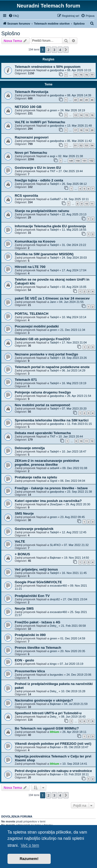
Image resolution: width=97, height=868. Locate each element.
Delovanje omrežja (30, 448)
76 (86, 75)
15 (86, 115)
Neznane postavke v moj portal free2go (46, 354)
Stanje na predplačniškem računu (42, 211)
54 (92, 145)
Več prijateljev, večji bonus (36, 569)
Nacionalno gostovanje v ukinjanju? (44, 700)
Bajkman (55, 558)
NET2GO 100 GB (28, 107)
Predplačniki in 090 (30, 635)
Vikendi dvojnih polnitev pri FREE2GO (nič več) (53, 744)
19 (86, 130)
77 (92, 75)
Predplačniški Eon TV (32, 596)
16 (92, 115)
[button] (66, 50)
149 (71, 161)
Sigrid (54, 481)
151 (84, 161)
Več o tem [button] (30, 845)
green (54, 110)
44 (81, 100)
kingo (53, 664)
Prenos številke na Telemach (38, 648)
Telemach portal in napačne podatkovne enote (52, 367)
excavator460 (58, 586)
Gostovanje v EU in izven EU (38, 168)
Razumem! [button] (29, 859)
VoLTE (20, 541)
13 (76, 115)
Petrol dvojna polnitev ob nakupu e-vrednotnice (53, 771)
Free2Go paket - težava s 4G (38, 622)
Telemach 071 (26, 380)
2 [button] (48, 50)
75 (81, 75)
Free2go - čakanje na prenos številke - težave (51, 488)
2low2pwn (56, 504)
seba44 (55, 468)
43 (76, 100)
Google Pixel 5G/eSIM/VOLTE (38, 582)
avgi (53, 156)
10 (86, 204)
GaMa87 (55, 199)
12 (92, 441)
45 (86, 100)
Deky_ (54, 626)
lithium (55, 732)
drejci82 (55, 599)
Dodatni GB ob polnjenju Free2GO (42, 339)
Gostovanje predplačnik (34, 529)
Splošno (11, 33)
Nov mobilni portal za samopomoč (43, 405)
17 (76, 130)
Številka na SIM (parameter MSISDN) (44, 254)
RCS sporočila (26, 196)
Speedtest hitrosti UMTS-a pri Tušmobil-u (48, 713)
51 (76, 145)
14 (81, 115)
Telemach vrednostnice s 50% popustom (48, 67)
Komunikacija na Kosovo (35, 241)
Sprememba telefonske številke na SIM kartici (52, 420)
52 (81, 145)
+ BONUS (22, 554)
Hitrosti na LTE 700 (30, 267)
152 (91, 161)
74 (76, 75)
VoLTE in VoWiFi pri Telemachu (40, 122)
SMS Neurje (24, 513)
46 (92, 100)
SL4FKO (55, 545)
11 (92, 204)
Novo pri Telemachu (31, 153)
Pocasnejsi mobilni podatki (37, 326)
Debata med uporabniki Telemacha (43, 433)
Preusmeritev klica (30, 671)
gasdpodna (57, 70)
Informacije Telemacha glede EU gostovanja (50, 226)
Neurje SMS (24, 608)
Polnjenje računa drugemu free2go (43, 392)
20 (92, 130)
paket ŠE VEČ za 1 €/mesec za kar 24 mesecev (52, 298)
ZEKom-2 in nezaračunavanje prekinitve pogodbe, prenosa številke (47, 463)
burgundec (57, 675)
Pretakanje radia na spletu (36, 477)
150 (78, 161)
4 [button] (60, 50)
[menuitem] (14, 16)
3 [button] (54, 50)
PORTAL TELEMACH (32, 314)
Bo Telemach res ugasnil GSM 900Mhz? (47, 728)
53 (86, 145)
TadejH (54, 184)
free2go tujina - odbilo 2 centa (39, 180)
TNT (53, 171)
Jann (53, 302)
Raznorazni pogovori (32, 137)
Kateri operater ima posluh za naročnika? (48, 501)
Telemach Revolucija (32, 92)
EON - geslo (24, 660)
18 (81, 130)
